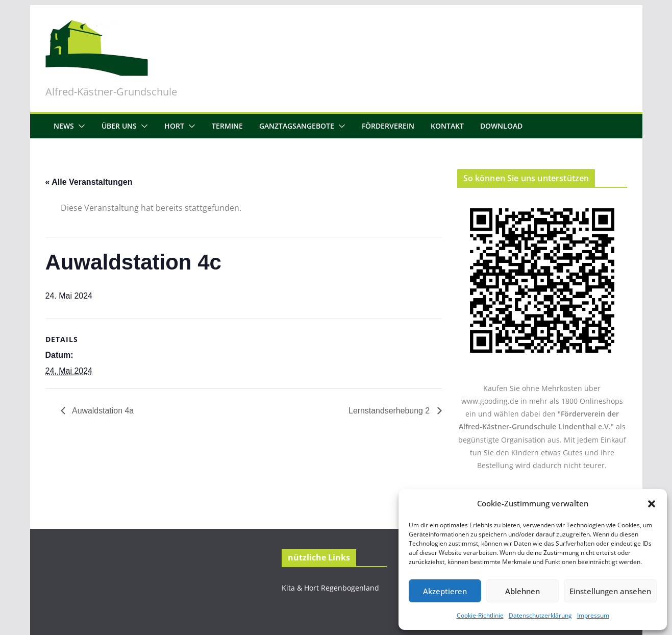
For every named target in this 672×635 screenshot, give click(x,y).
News (64, 126)
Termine (227, 126)
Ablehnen (522, 591)
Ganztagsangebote (297, 126)
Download (501, 126)
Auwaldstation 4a (102, 411)
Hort (174, 126)
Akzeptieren (445, 591)
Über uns (119, 126)
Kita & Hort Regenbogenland (330, 588)
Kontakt (447, 126)
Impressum (593, 615)
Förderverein (388, 126)
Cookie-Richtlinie (480, 615)
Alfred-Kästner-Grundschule (111, 92)
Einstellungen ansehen (610, 591)
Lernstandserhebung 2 (390, 411)
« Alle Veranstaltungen (89, 182)
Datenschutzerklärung (540, 615)
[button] (652, 504)
